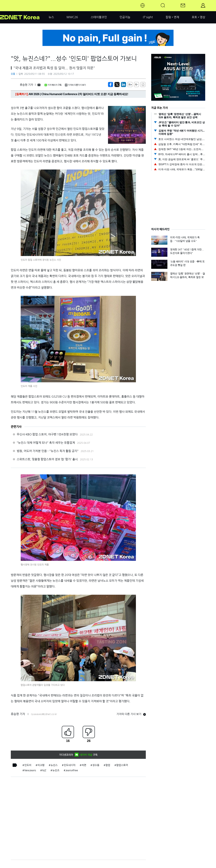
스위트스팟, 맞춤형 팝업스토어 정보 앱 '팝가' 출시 (47, 459)
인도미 (28, 765)
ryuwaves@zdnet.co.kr (44, 714)
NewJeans (30, 770)
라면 (84, 765)
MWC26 (72, 17)
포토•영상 (198, 17)
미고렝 (41, 765)
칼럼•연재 (172, 17)
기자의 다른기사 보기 (75, 85)
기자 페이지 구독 (53, 85)
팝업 (108, 765)
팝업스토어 (122, 765)
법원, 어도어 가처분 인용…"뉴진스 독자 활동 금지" (48, 451)
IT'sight (148, 17)
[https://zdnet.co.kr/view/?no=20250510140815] (111, 84)
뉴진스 (54, 765)
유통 (13, 74)
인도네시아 (70, 765)
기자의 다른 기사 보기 (131, 714)
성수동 (96, 765)
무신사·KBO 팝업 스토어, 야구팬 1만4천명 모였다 (47, 434)
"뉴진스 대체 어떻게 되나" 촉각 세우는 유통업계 (46, 443)
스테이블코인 (99, 17)
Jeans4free (72, 770)
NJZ (44, 770)
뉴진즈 (56, 770)
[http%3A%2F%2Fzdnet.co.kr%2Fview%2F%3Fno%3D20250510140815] (123, 84)
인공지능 (125, 17)
